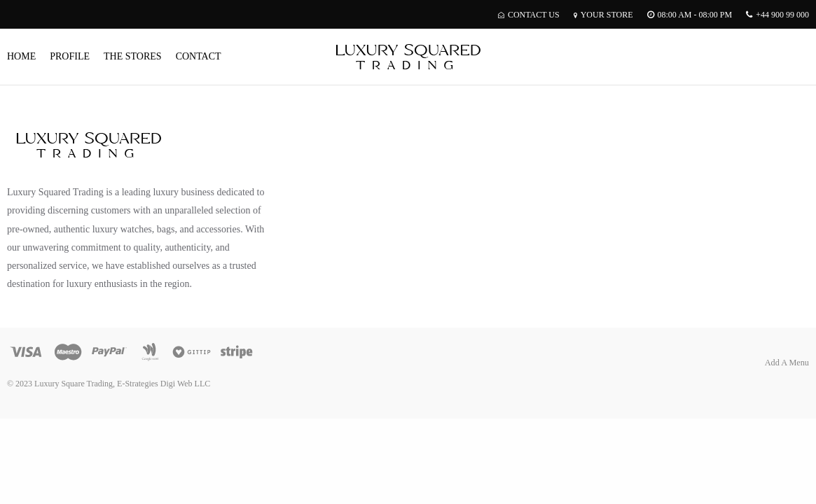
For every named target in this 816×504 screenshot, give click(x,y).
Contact (199, 56)
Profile (70, 56)
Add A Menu (787, 363)
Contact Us (529, 15)
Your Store (603, 15)
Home (21, 56)
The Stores (133, 56)
